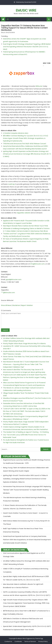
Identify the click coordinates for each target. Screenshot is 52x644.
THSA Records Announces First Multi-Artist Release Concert (25, 144)
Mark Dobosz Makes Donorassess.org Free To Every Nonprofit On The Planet (26, 522)
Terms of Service (30, 641)
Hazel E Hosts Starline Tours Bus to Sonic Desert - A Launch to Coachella (25, 515)
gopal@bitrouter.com (13, 279)
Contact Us (8, 641)
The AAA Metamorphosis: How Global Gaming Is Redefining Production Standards (24, 499)
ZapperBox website (23, 213)
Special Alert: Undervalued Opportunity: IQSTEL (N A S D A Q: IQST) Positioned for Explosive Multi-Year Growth (27, 628)
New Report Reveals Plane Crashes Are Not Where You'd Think (26, 226)
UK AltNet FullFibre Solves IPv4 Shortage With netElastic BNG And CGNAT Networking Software (26, 563)
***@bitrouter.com (8, 293)
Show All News (6, 305)
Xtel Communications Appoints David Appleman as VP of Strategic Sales (24, 555)
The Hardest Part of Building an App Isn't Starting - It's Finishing (26, 432)
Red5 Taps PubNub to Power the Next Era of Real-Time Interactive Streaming (23, 530)
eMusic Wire (26, 10)
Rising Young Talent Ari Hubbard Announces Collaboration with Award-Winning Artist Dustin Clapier (26, 469)
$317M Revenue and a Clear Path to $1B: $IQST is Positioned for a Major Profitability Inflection (26, 612)
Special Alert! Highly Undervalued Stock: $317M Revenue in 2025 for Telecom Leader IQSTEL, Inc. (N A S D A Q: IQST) (26, 578)
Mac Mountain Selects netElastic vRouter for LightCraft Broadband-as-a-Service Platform (23, 586)
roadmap (11, 184)
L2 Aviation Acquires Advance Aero (16, 133)
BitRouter (39, 86)
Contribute (18, 641)
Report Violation (27, 305)
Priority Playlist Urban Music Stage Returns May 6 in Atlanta (24, 344)
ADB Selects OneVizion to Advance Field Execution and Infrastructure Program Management (23, 620)
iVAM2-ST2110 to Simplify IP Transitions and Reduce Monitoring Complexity (26, 570)
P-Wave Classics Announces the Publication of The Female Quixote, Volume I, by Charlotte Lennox (25, 507)
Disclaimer (16, 305)
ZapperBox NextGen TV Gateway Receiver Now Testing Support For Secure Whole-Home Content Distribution (24, 28)
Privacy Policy (43, 641)
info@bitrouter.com (37, 264)
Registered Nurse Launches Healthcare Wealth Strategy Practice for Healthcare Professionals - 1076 (27, 462)
